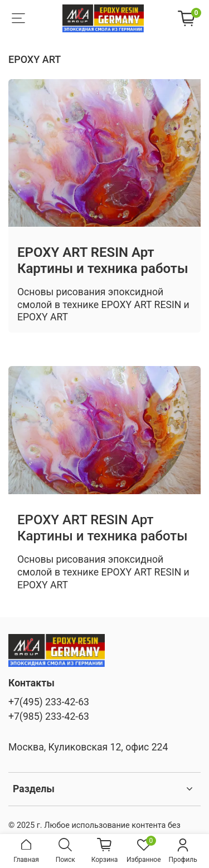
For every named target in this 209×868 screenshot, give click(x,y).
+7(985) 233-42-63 (49, 716)
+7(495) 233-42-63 (49, 702)
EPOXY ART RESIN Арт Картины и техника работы (103, 260)
